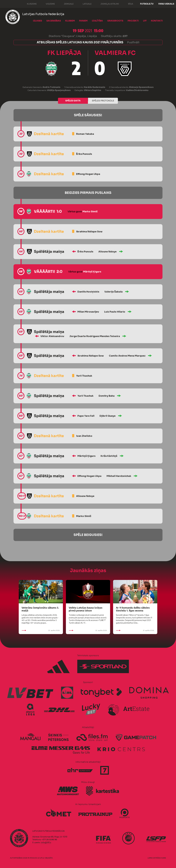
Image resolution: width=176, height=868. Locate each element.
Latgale (84, 4)
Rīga (128, 4)
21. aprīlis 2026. (135, 630)
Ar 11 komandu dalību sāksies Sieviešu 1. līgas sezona (133, 609)
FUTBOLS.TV (147, 4)
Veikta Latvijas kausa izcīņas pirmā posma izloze (86, 609)
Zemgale (66, 4)
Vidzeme (48, 4)
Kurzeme (29, 4)
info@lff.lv (46, 842)
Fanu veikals (166, 4)
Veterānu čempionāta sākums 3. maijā (40, 609)
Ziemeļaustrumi (107, 4)
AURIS (164, 858)
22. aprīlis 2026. (41, 630)
